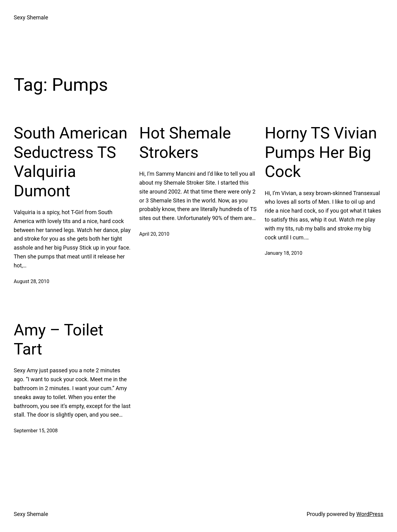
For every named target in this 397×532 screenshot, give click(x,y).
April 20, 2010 (154, 234)
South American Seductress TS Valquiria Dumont (71, 162)
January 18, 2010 (284, 253)
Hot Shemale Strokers (185, 143)
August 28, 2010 (32, 281)
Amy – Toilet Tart (59, 340)
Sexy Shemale (31, 17)
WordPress (370, 514)
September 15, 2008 (36, 431)
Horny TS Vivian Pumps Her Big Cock (321, 152)
